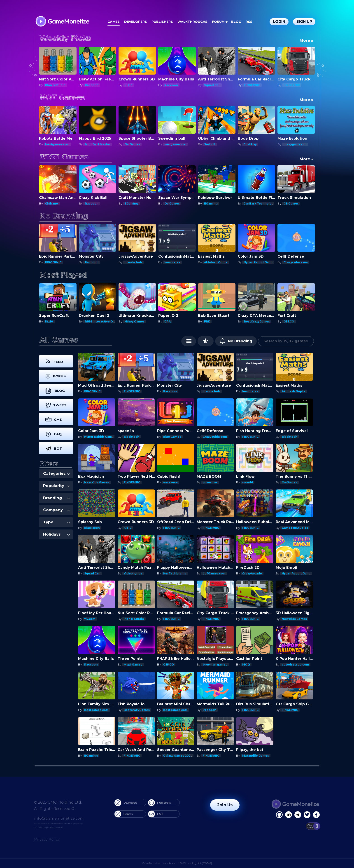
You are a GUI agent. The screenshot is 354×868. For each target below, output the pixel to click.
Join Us (225, 805)
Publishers (162, 22)
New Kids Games (97, 482)
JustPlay (250, 144)
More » (306, 40)
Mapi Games (133, 665)
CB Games (291, 203)
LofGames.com (214, 573)
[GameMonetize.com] (62, 22)
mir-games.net (176, 144)
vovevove (170, 482)
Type (57, 522)
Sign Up (304, 22)
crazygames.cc (295, 144)
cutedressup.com (295, 665)
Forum (218, 22)
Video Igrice (133, 573)
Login (279, 22)
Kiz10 (129, 85)
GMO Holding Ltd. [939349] (196, 863)
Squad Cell (212, 85)
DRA (168, 321)
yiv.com (90, 619)
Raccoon (92, 85)
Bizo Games (172, 437)
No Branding (236, 341)
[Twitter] (307, 815)
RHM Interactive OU (100, 321)
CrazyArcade (252, 573)
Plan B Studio (55, 85)
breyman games (215, 665)
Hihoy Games (135, 321)
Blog (236, 22)
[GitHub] (316, 815)
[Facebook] (279, 815)
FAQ (155, 814)
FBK (207, 321)
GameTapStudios (295, 528)
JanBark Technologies (261, 203)
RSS (249, 22)
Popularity (57, 486)
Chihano (52, 203)
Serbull (210, 144)
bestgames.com (57, 144)
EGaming (131, 203)
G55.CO (289, 321)
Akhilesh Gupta (216, 262)
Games (114, 22)
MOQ (246, 665)
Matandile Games (256, 756)
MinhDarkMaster (98, 144)
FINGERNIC (252, 85)
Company (57, 510)
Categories (57, 473)
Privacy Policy (47, 839)
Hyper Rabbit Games (259, 262)
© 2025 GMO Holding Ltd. (58, 802)
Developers (136, 22)
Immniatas (172, 262)
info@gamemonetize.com (59, 818)
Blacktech (132, 437)
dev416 (248, 482)
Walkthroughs (192, 22)
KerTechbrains (175, 573)
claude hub (133, 262)
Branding (57, 498)
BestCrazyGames (257, 321)
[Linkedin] (298, 815)
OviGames (132, 144)
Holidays (57, 534)
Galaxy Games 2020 (178, 756)
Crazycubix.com (296, 262)
